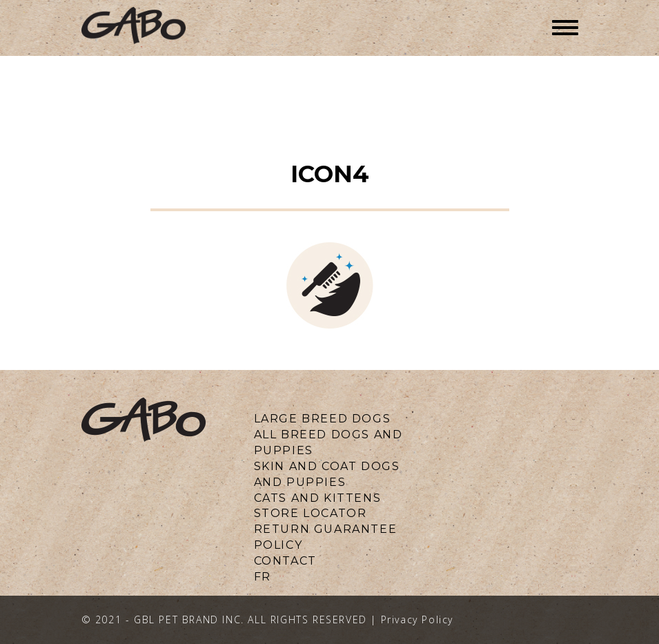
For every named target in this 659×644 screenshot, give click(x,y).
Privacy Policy (417, 619)
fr (263, 577)
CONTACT (285, 561)
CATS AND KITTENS (318, 498)
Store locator (311, 513)
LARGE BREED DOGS (323, 419)
